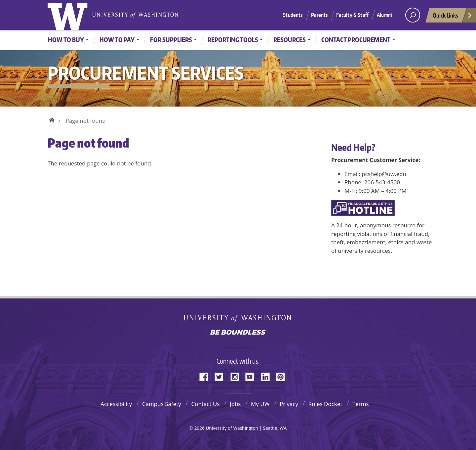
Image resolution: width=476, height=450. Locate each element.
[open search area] (413, 15)
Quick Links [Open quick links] (453, 17)
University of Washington (69, 15)
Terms (361, 404)
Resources (290, 40)
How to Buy (66, 40)
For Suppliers (171, 40)
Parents (319, 15)
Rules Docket (325, 404)
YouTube (252, 376)
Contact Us (205, 404)
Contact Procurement (356, 40)
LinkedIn (268, 376)
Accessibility (116, 404)
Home (52, 119)
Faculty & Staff (352, 15)
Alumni (384, 15)
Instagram (237, 376)
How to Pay (117, 40)
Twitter (221, 376)
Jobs (235, 404)
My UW (260, 404)
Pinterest (283, 376)
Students (293, 15)
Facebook (206, 376)
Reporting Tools (233, 40)
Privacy (289, 404)
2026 (199, 428)
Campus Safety (162, 404)
